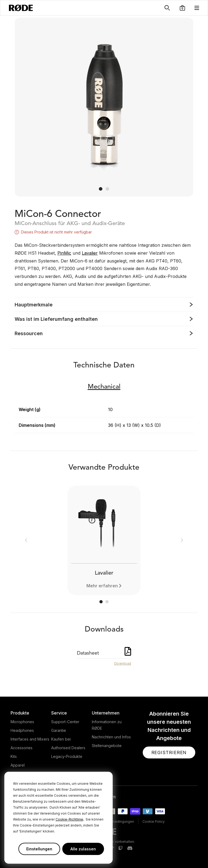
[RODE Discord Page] (130, 848)
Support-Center (65, 722)
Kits (14, 756)
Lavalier (90, 253)
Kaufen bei (61, 739)
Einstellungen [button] (39, 849)
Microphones (22, 722)
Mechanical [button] (104, 387)
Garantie (59, 730)
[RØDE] (21, 8)
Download (123, 663)
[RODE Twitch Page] (121, 848)
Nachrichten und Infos (111, 737)
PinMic (64, 253)
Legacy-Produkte (67, 756)
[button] (182, 8)
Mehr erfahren (102, 586)
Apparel (18, 765)
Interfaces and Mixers (30, 739)
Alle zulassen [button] (83, 849)
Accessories (22, 748)
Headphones (22, 730)
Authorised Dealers (68, 748)
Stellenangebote (107, 746)
